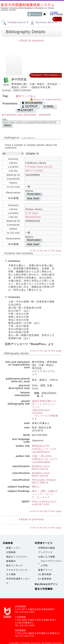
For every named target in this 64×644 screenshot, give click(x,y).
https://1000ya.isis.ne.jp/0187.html (44, 503)
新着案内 (11, 561)
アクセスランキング (17, 570)
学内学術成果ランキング (18, 581)
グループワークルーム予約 (51, 563)
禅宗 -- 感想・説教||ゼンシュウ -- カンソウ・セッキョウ (45, 494)
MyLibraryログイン (46, 584)
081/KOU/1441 (33, 217)
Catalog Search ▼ (15, 22)
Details (46, 115)
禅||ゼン (37, 487)
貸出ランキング (15, 565)
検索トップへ (13, 548)
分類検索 (11, 552)
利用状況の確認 (47, 548)
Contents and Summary (20, 115)
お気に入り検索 (47, 557)
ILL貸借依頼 (45, 579)
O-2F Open (32, 213)
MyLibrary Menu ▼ (43, 22)
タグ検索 (11, 574)
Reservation (34, 194)
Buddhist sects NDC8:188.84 (41, 468)
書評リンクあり (26, 96)
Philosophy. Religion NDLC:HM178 (44, 481)
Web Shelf (33, 198)
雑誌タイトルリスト (17, 557)
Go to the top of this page (47, 251)
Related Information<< (46, 75)
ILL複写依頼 (45, 574)
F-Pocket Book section (39, 167)
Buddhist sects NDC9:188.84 (41, 474)
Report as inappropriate (47, 99)
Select (8, 125)
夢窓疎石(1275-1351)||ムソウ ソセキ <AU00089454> (44, 449)
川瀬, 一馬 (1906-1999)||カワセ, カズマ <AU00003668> (45, 459)
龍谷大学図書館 (44, 589)
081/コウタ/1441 (34, 171)
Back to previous (32, 40)
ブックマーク (45, 552)
